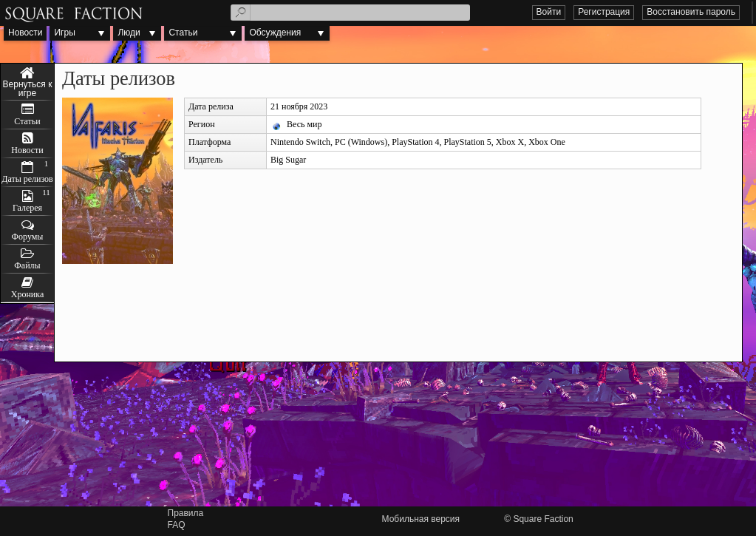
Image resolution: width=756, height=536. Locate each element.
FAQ (177, 525)
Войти (549, 12)
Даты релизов (27, 179)
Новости (25, 33)
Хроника (27, 294)
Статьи (183, 33)
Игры (64, 33)
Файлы (27, 265)
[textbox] (350, 13)
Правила (186, 513)
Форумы (28, 237)
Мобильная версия (421, 519)
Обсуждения (275, 33)
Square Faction (543, 519)
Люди (129, 33)
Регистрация (604, 12)
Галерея (27, 208)
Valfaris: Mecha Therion (27, 82)
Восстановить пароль (691, 12)
